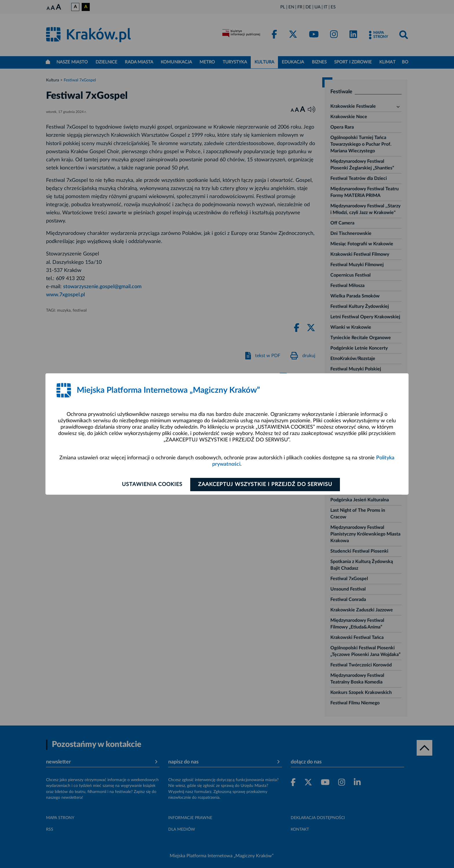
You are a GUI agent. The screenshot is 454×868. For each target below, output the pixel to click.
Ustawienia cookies (152, 485)
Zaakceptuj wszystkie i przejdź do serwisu (265, 485)
